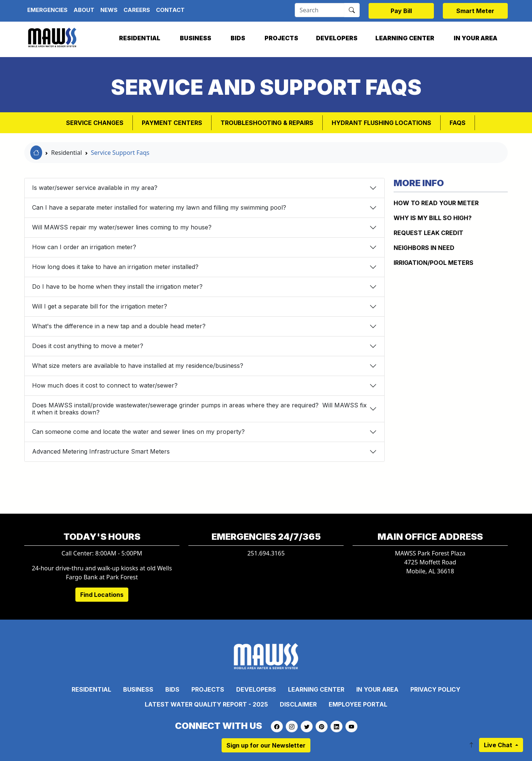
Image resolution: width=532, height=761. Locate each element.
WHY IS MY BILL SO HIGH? (433, 218)
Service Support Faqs (120, 153)
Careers (137, 10)
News (109, 10)
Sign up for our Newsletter (266, 745)
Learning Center (405, 38)
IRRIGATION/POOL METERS (434, 263)
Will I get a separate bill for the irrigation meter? (100, 306)
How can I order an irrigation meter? (84, 247)
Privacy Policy (435, 689)
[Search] (320, 10)
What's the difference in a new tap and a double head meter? (119, 326)
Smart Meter (475, 11)
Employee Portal (358, 704)
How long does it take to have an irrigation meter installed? (115, 267)
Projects (281, 38)
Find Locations (102, 595)
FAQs (458, 123)
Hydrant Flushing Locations (381, 123)
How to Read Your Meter (436, 203)
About (84, 10)
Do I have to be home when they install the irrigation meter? (117, 286)
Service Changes (95, 123)
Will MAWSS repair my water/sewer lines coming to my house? (122, 227)
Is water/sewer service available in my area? (95, 188)
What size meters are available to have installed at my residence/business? (138, 366)
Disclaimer (298, 704)
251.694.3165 (266, 553)
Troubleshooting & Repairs (267, 123)
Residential (140, 38)
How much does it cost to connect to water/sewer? (105, 385)
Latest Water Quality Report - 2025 (206, 704)
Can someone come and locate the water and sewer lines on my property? (138, 432)
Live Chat (499, 745)
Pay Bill (401, 11)
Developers (337, 38)
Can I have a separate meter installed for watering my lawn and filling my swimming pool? (159, 207)
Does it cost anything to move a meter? (88, 346)
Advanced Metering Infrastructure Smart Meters (101, 451)
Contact (170, 10)
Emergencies (47, 10)
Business (195, 38)
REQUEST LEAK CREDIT (428, 233)
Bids (238, 38)
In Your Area (475, 38)
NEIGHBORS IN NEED (424, 248)
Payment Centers (172, 123)
